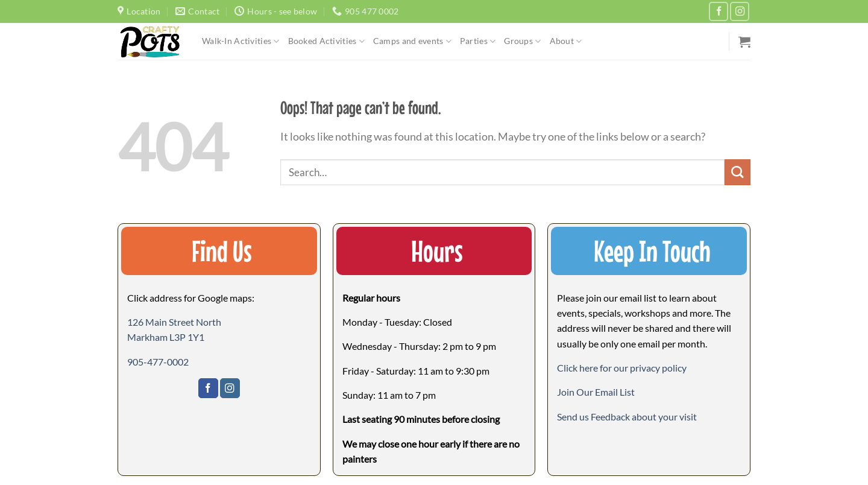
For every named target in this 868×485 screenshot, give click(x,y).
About (566, 41)
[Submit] (737, 172)
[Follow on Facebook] (719, 11)
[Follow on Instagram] (740, 11)
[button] (596, 392)
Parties (478, 41)
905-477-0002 (158, 362)
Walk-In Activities (241, 41)
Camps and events (412, 41)
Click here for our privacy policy (622, 368)
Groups (522, 41)
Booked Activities (326, 41)
